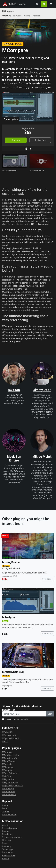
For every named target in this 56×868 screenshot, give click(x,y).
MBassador (7, 764)
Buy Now (16, 140)
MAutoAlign (8, 752)
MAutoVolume (9, 761)
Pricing (27, 16)
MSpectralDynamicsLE (13, 785)
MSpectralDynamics (11, 738)
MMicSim (6, 776)
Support (36, 16)
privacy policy (23, 719)
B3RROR (14, 390)
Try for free (40, 140)
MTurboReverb (9, 795)
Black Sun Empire (14, 459)
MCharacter (8, 767)
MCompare (7, 770)
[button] (37, 4)
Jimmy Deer (42, 390)
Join (50, 714)
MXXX (5, 741)
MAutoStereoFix (10, 758)
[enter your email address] (24, 714)
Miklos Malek (42, 457)
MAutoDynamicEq (13, 672)
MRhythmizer (8, 779)
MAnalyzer (9, 617)
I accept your (17, 719)
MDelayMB (7, 732)
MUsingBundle (11, 562)
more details (47, 579)
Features (17, 16)
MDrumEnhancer (10, 773)
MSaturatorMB (9, 735)
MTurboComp (9, 792)
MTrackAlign (8, 788)
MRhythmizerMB (10, 782)
